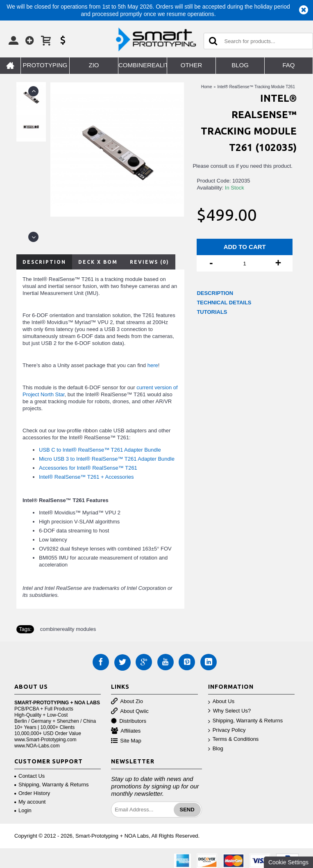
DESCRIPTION (215, 293)
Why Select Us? (229, 711)
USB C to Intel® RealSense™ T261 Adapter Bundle (100, 450)
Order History (32, 793)
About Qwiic (130, 712)
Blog (216, 749)
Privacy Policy (227, 730)
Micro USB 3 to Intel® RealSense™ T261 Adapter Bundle (107, 459)
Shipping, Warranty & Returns (245, 721)
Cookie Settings (288, 862)
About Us (221, 702)
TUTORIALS (212, 312)
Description (44, 262)
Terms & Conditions (234, 739)
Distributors (129, 721)
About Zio (127, 702)
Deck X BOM (98, 262)
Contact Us (29, 776)
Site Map (126, 741)
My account (30, 802)
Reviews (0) (150, 262)
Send (187, 810)
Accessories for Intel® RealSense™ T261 (88, 468)
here (153, 365)
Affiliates (126, 731)
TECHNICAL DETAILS (224, 303)
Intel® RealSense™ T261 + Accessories (86, 477)
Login (23, 810)
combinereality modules (68, 629)
